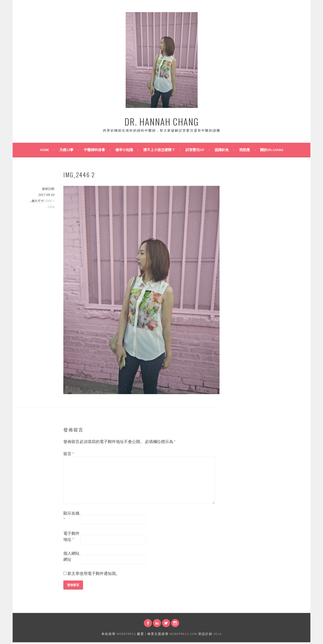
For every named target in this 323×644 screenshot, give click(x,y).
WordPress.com (183, 634)
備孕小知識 (124, 150)
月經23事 (66, 150)
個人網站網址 (71, 556)
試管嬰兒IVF (195, 150)
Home (44, 150)
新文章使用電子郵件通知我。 (94, 573)
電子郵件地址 (71, 536)
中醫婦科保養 (94, 150)
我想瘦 (245, 150)
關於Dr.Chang (272, 150)
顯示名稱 (71, 516)
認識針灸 (222, 150)
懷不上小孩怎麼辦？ (159, 150)
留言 (69, 454)
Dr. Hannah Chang (162, 121)
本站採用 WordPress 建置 (123, 634)
